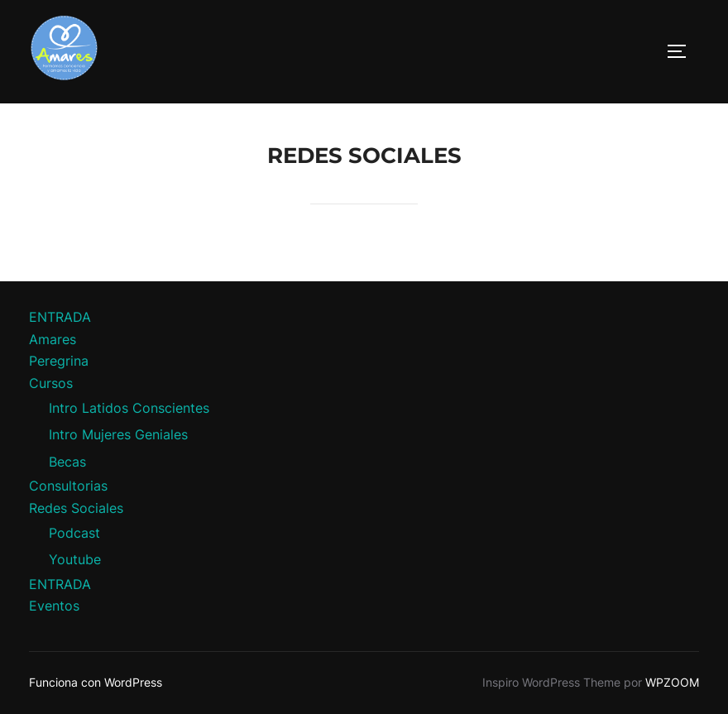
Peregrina (59, 361)
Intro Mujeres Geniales (118, 434)
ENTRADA (60, 317)
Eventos (54, 606)
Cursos (51, 383)
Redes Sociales (76, 508)
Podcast (74, 533)
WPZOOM (672, 682)
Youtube (75, 559)
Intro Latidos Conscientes (129, 408)
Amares (53, 339)
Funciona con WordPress (96, 682)
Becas (67, 462)
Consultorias (68, 486)
